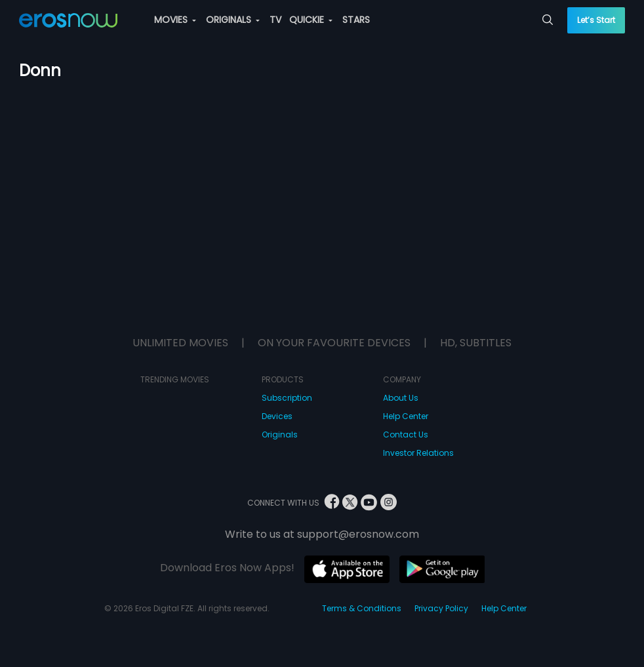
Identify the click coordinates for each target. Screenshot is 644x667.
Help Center (406, 416)
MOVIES (175, 20)
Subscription (287, 398)
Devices (277, 416)
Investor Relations (418, 453)
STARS (356, 20)
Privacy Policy (441, 608)
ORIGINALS (233, 20)
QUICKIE (311, 20)
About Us (401, 398)
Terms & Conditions (362, 608)
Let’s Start (596, 20)
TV (275, 20)
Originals (280, 435)
